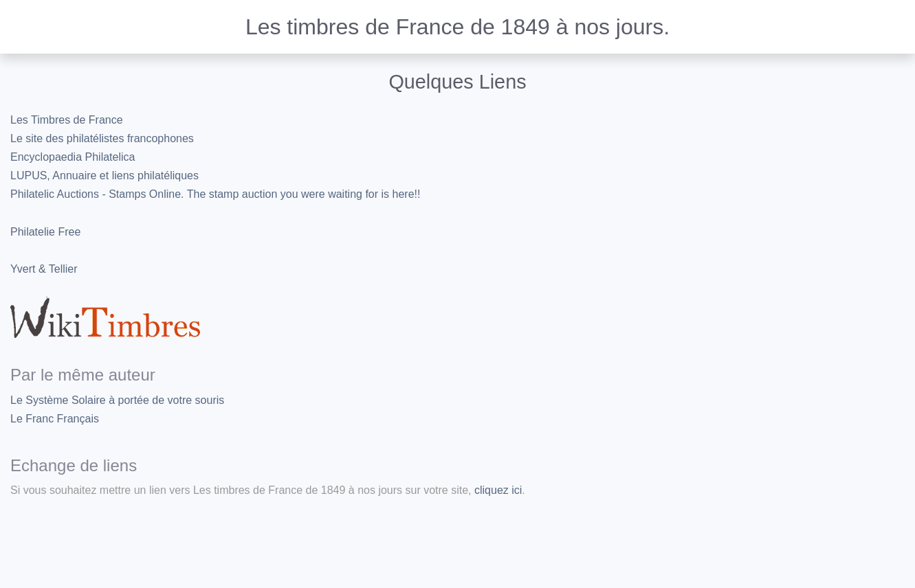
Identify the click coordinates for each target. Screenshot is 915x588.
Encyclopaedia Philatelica (73, 157)
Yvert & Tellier (44, 269)
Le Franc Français (55, 419)
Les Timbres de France (67, 120)
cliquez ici (498, 490)
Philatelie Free (45, 232)
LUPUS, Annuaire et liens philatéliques (104, 176)
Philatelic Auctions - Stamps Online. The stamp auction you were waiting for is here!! (215, 194)
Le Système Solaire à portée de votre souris (117, 400)
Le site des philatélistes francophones (102, 138)
